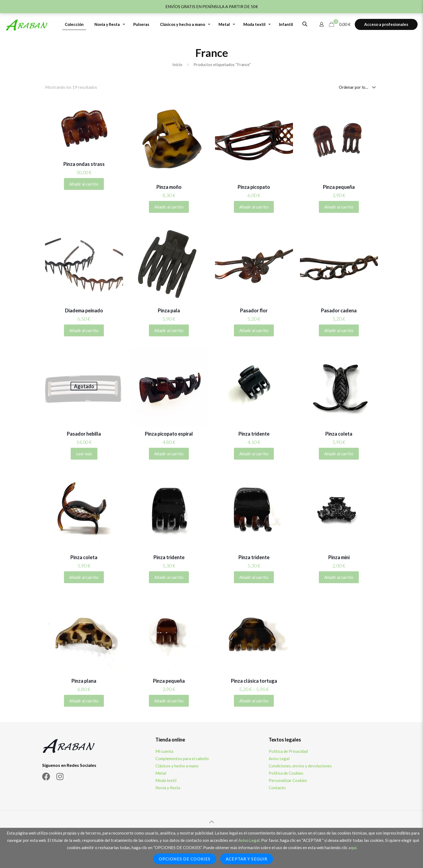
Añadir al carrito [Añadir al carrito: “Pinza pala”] (169, 330)
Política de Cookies (286, 773)
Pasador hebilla (84, 434)
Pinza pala (169, 310)
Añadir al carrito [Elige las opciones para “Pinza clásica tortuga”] (254, 701)
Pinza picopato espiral (169, 434)
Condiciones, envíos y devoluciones (300, 766)
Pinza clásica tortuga (254, 681)
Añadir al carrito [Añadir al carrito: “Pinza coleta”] (339, 454)
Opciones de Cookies (185, 859)
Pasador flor (254, 310)
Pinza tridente (254, 434)
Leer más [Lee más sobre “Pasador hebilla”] (84, 454)
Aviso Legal (279, 758)
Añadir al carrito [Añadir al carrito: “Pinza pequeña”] (169, 701)
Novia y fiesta (168, 788)
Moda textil (166, 780)
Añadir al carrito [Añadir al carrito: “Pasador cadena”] (339, 330)
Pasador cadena (339, 310)
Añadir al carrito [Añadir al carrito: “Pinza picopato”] (254, 207)
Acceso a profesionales (386, 24)
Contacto (277, 788)
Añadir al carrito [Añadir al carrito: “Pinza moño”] (169, 207)
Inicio (177, 64)
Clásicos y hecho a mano (177, 766)
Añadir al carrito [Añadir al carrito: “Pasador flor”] (254, 330)
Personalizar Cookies (288, 780)
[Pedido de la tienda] (358, 87)
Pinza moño (169, 187)
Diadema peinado (84, 310)
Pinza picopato (254, 187)
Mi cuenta (164, 751)
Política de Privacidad (288, 751)
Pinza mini (339, 557)
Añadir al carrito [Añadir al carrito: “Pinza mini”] (339, 577)
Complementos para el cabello (182, 758)
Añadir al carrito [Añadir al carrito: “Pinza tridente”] (254, 454)
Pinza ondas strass (84, 164)
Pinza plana (84, 681)
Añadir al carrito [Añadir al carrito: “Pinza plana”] (84, 701)
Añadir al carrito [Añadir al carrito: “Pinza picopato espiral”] (169, 454)
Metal (161, 773)
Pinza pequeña (339, 187)
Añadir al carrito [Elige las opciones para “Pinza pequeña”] (339, 207)
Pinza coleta (339, 434)
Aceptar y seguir (247, 859)
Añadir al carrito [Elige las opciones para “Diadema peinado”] (84, 330)
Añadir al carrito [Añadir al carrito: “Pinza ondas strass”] (84, 184)
